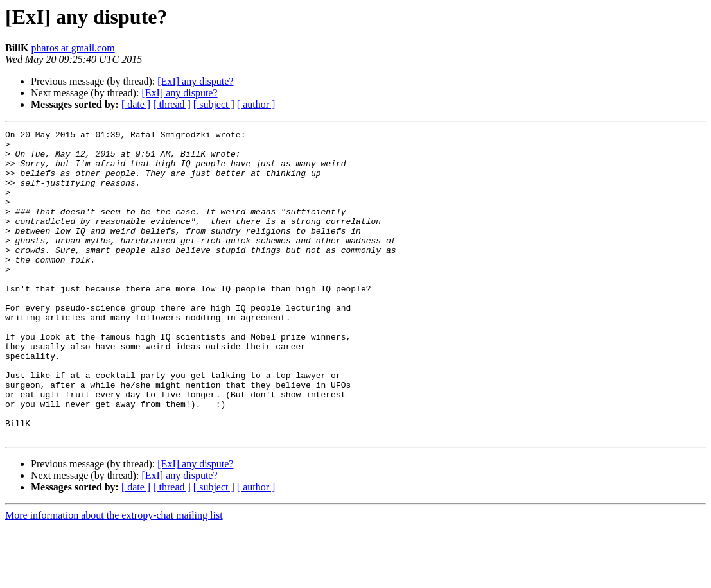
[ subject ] (214, 104)
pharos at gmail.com (73, 48)
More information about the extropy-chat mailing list (114, 577)
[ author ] (256, 104)
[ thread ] (172, 104)
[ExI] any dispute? (195, 81)
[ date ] (136, 104)
